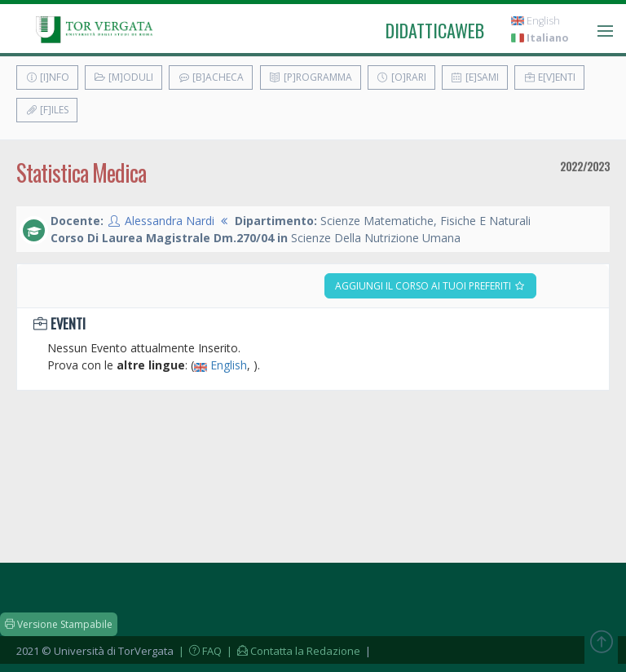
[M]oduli (123, 77)
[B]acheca (211, 77)
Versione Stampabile (59, 624)
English (536, 21)
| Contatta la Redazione (292, 651)
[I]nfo (47, 77)
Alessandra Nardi (170, 221)
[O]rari (401, 77)
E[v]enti (549, 77)
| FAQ (199, 651)
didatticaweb (435, 30)
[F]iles (47, 110)
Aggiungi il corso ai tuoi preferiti (430, 286)
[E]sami (475, 77)
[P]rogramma (311, 77)
